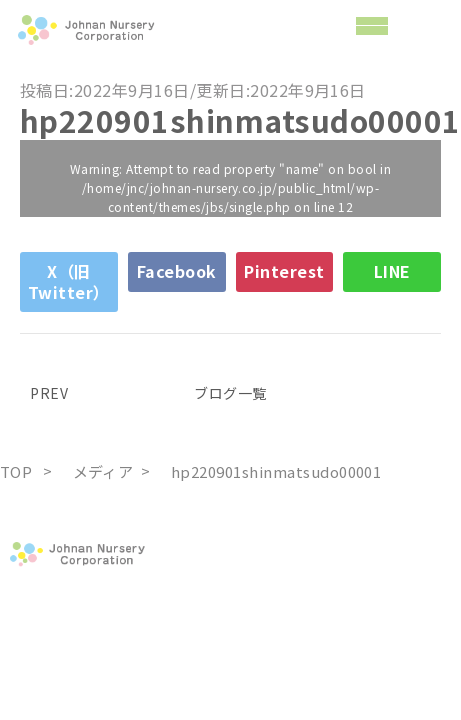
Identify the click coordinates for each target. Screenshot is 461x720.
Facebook (177, 271)
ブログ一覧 (230, 393)
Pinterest (284, 271)
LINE (392, 271)
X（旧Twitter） (69, 281)
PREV (44, 393)
